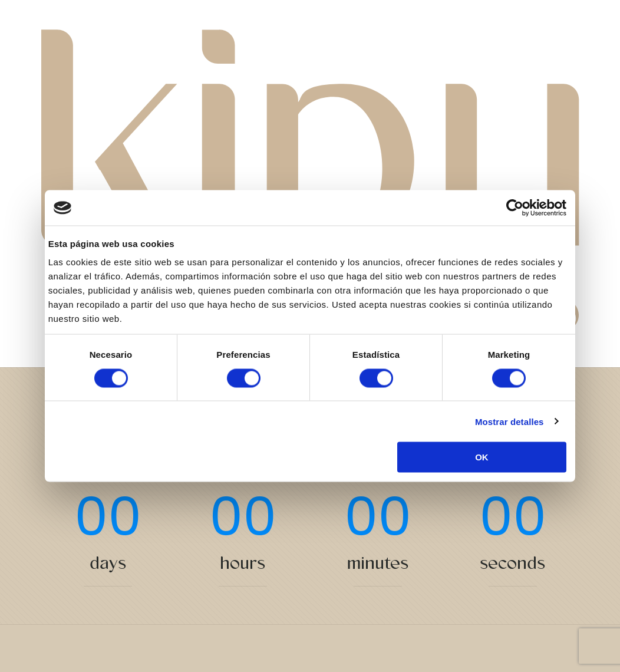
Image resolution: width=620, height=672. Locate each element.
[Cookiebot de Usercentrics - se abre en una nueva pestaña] (515, 208)
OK (482, 457)
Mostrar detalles (509, 421)
